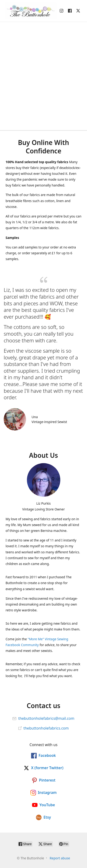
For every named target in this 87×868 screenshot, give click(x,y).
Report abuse (60, 858)
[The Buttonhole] (29, 11)
